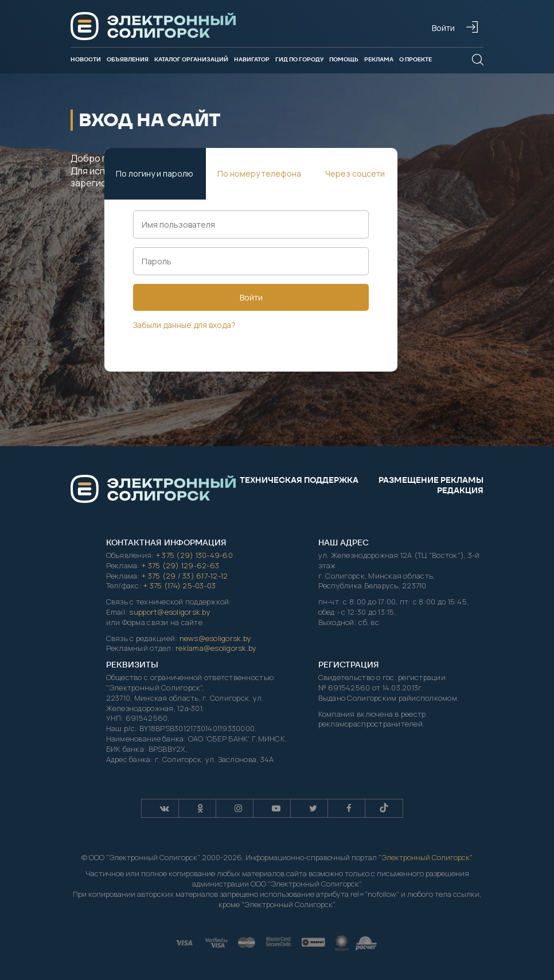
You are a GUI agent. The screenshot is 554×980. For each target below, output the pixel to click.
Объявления (128, 59)
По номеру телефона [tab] (259, 173)
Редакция (460, 490)
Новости (86, 59)
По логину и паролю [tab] (155, 173)
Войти (251, 297)
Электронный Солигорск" (426, 857)
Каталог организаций (191, 59)
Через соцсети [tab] (355, 173)
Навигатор (252, 59)
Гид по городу (299, 59)
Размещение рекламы (431, 480)
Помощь (344, 59)
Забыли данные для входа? (184, 325)
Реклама (379, 59)
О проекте (415, 59)
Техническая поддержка (299, 480)
